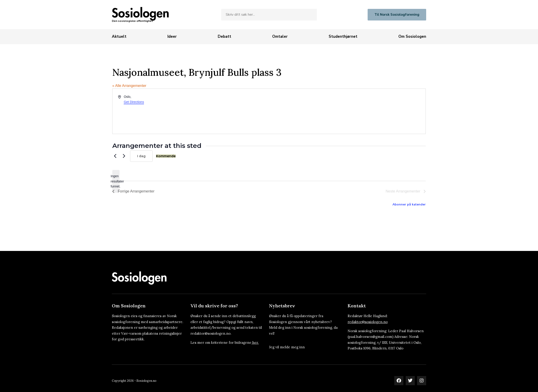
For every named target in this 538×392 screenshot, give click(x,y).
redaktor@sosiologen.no (368, 322)
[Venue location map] (347, 111)
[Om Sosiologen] (412, 37)
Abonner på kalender (409, 204)
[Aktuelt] (119, 37)
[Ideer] (172, 37)
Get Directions (134, 102)
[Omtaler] (280, 37)
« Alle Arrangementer (129, 86)
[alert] (116, 181)
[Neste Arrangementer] (124, 156)
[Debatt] (224, 37)
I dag (141, 156)
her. (256, 343)
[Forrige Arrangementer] (115, 156)
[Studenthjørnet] (343, 37)
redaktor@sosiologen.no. (211, 333)
